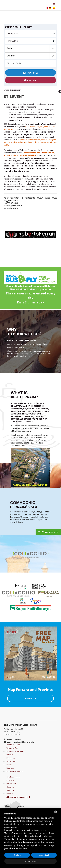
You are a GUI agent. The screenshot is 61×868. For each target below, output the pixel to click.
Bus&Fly (10, 755)
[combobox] (30, 48)
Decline (17, 855)
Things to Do (31, 80)
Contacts (10, 787)
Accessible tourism (15, 771)
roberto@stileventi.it (13, 206)
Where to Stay (30, 73)
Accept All (44, 855)
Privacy (10, 794)
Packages (11, 758)
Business (10, 768)
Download (30, 698)
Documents (11, 784)
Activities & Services (15, 751)
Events (9, 765)
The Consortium (13, 777)
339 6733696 (12, 203)
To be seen (11, 761)
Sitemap (10, 790)
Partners (10, 780)
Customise (31, 861)
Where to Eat (12, 748)
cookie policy (11, 827)
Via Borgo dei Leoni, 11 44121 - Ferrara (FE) (13, 730)
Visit (48, 532)
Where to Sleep (13, 745)
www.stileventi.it (11, 208)
